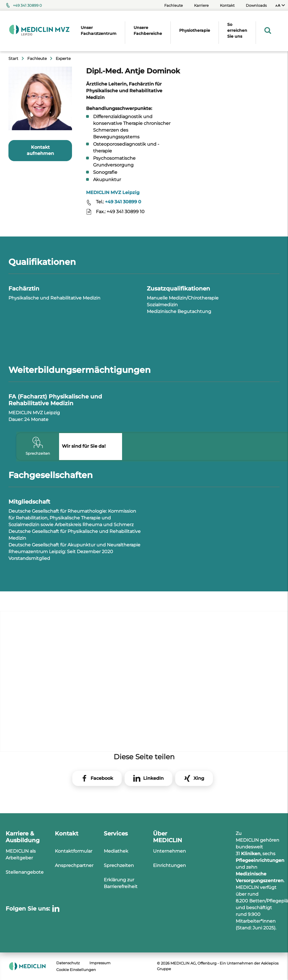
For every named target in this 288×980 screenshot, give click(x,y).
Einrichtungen (169, 865)
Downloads (256, 5)
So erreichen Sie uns (237, 30)
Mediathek (116, 851)
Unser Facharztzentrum (99, 31)
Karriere (201, 5)
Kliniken (251, 854)
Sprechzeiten (119, 865)
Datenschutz (68, 963)
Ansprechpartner (74, 865)
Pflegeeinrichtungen (260, 860)
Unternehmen (169, 851)
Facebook (102, 778)
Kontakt (227, 5)
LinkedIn (153, 778)
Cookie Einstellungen (76, 970)
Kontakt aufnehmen (40, 150)
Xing (199, 778)
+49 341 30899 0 (27, 5)
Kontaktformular (74, 851)
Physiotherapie (195, 30)
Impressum (100, 963)
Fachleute (174, 5)
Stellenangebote (25, 872)
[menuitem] (280, 5)
